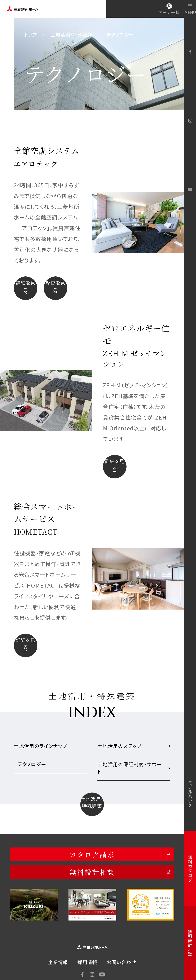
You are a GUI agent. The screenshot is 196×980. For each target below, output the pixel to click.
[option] (34, 907)
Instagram (190, 120)
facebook (190, 52)
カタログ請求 (92, 857)
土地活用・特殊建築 (72, 34)
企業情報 (58, 964)
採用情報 (87, 964)
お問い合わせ (122, 964)
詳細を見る (25, 286)
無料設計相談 (92, 874)
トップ (31, 34)
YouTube (190, 189)
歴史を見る (55, 286)
